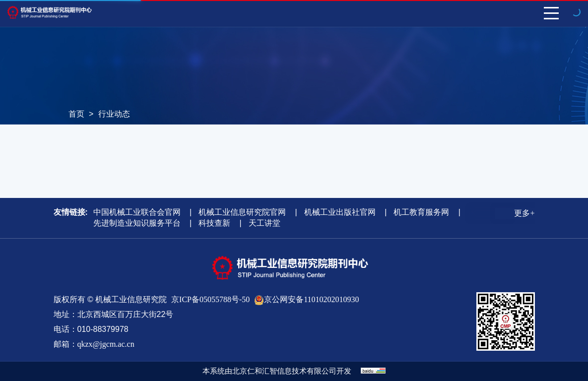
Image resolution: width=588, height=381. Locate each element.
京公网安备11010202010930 (311, 299)
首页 (76, 114)
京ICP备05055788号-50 (210, 299)
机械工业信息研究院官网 (242, 212)
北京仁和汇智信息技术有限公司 (284, 371)
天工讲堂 (264, 223)
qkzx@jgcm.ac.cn (106, 344)
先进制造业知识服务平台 (137, 223)
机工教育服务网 (421, 212)
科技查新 (214, 223)
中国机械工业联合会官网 (137, 212)
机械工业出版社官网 (340, 212)
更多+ (524, 213)
